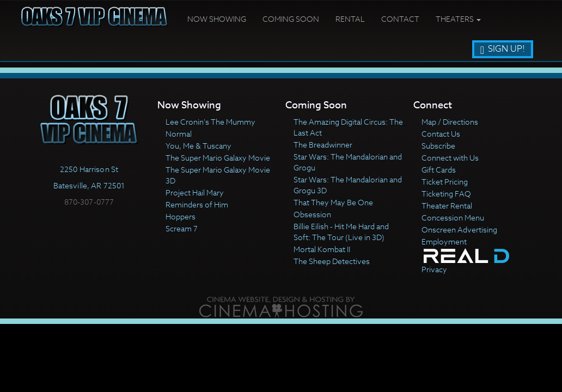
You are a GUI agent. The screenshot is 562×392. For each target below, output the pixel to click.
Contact (400, 19)
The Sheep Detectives (332, 261)
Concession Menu (453, 218)
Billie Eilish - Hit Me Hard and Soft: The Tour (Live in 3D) (341, 232)
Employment (444, 241)
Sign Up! (503, 49)
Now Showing (217, 19)
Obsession (312, 214)
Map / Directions (450, 122)
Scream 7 (182, 228)
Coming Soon (291, 19)
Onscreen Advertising (459, 229)
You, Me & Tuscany (198, 146)
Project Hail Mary (195, 192)
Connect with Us (450, 158)
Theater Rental (447, 206)
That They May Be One (333, 202)
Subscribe (438, 146)
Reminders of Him (197, 204)
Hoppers (181, 216)
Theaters (458, 19)
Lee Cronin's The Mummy (210, 122)
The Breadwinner (323, 145)
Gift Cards (439, 170)
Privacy (434, 269)
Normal (179, 134)
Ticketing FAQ (446, 194)
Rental (350, 19)
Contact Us (441, 134)
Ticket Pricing (445, 182)
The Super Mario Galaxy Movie (218, 158)
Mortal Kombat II (322, 249)
